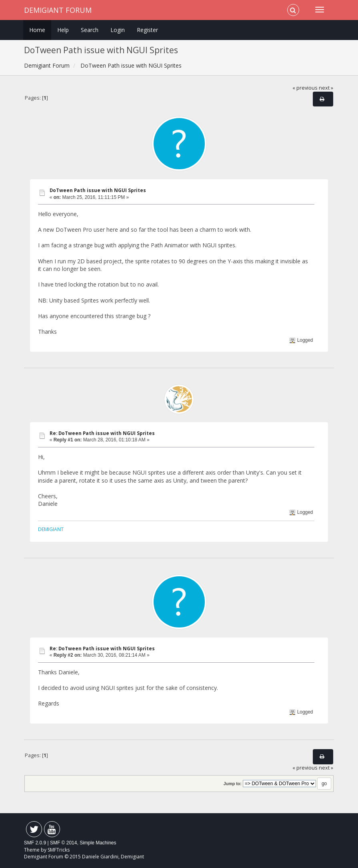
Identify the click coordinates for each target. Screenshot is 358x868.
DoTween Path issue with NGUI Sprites (98, 190)
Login (118, 30)
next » (326, 88)
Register (147, 30)
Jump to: (233, 784)
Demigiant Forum (58, 10)
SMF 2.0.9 (35, 843)
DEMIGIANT (51, 529)
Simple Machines (98, 843)
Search (90, 30)
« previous (305, 88)
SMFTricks (59, 850)
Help (63, 30)
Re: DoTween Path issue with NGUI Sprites (102, 433)
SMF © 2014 (64, 843)
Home (37, 30)
